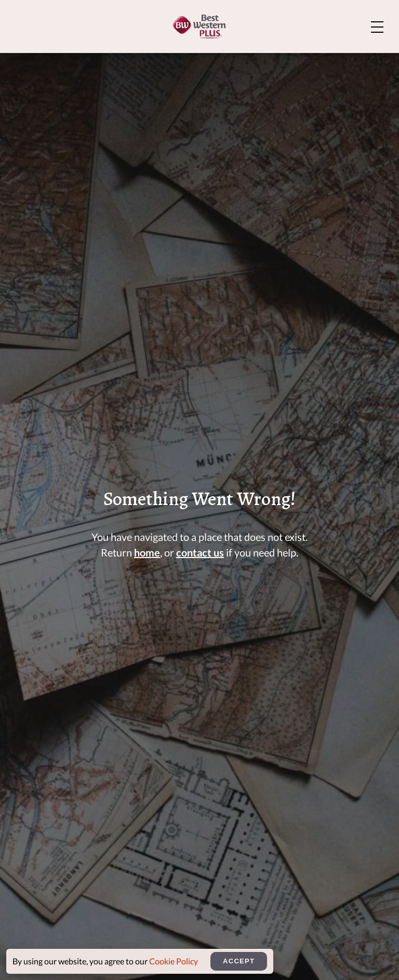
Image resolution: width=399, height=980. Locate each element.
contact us (200, 552)
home (147, 552)
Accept (239, 961)
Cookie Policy (174, 961)
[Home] (199, 27)
